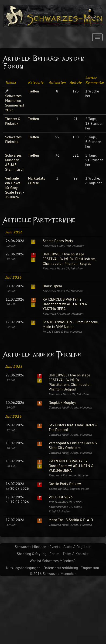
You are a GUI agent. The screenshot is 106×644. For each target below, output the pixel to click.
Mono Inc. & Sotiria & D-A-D (71, 520)
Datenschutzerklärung (61, 568)
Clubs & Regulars (77, 547)
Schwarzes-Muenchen (60, 574)
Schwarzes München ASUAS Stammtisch (15, 162)
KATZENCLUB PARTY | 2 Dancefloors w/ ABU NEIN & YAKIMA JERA (65, 304)
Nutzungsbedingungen (23, 568)
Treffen (33, 91)
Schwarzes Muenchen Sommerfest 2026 (15, 103)
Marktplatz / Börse (36, 181)
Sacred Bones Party (58, 241)
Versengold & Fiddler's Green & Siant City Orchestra (73, 445)
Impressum (90, 568)
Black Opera (52, 286)
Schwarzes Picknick (13, 139)
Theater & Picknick (13, 121)
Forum (55, 554)
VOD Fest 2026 (61, 497)
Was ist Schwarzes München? (53, 561)
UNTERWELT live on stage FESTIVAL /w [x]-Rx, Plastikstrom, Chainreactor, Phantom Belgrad (69, 259)
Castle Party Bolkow (65, 484)
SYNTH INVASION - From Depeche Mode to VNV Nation (70, 324)
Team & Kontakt (75, 554)
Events (55, 547)
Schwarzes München (30, 547)
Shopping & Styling (32, 554)
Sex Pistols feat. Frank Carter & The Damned (73, 427)
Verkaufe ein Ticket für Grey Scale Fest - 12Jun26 (15, 188)
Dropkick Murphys (63, 403)
